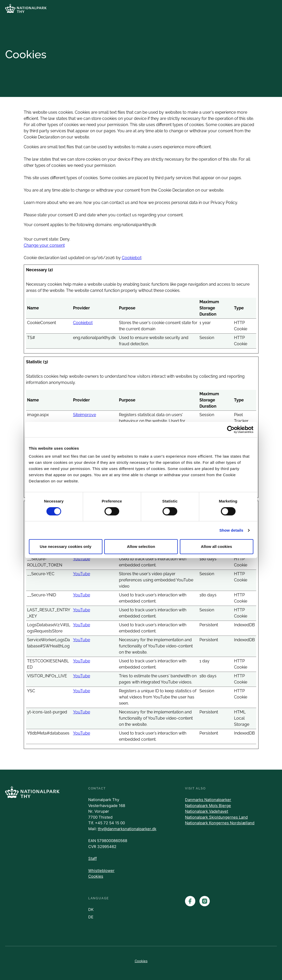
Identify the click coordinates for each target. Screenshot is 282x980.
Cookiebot (132, 258)
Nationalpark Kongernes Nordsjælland (220, 823)
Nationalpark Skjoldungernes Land (216, 817)
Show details (231, 530)
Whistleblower (101, 871)
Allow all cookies (217, 546)
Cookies (96, 876)
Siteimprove (84, 415)
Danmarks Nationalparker (208, 800)
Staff (92, 858)
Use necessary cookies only (66, 546)
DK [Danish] (91, 909)
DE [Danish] (91, 917)
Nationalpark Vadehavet (207, 811)
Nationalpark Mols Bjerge (208, 806)
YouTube (82, 559)
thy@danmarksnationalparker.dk (127, 829)
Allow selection (141, 546)
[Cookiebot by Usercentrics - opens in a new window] (231, 430)
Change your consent (44, 245)
